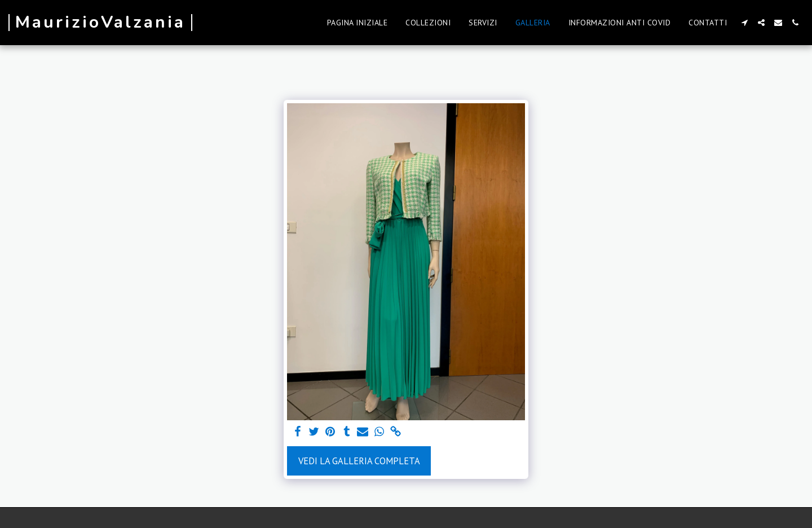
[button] (744, 23)
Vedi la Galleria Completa (359, 461)
